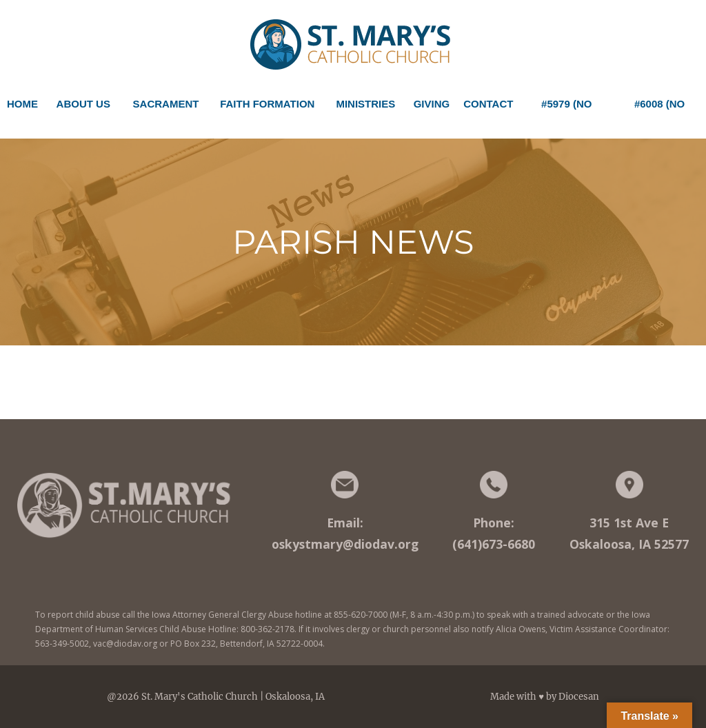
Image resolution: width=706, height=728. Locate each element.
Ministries (365, 109)
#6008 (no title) (659, 109)
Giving (432, 104)
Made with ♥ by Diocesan (545, 697)
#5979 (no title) (566, 109)
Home (22, 104)
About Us (83, 109)
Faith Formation (267, 109)
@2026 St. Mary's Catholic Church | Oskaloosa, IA (216, 697)
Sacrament (166, 109)
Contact (488, 104)
